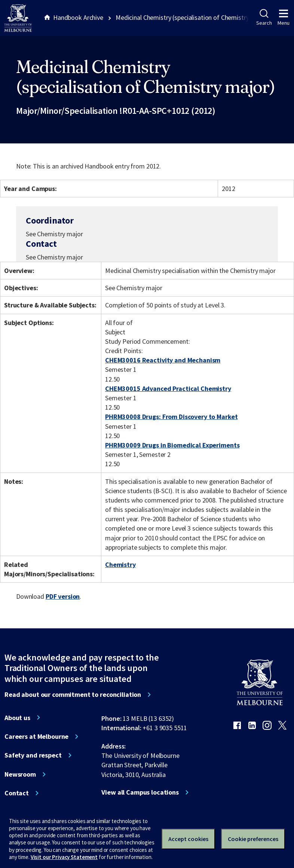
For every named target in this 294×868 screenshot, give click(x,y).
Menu (284, 18)
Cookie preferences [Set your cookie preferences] (253, 839)
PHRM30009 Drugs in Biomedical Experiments (172, 445)
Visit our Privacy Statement (64, 857)
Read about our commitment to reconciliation (73, 695)
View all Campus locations (140, 792)
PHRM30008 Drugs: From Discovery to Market (171, 417)
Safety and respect (33, 755)
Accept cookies (188, 839)
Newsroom (20, 774)
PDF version (63, 596)
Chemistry (120, 564)
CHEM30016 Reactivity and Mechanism (163, 360)
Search (264, 18)
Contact (17, 793)
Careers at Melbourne (36, 737)
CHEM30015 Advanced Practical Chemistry (168, 389)
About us (17, 718)
